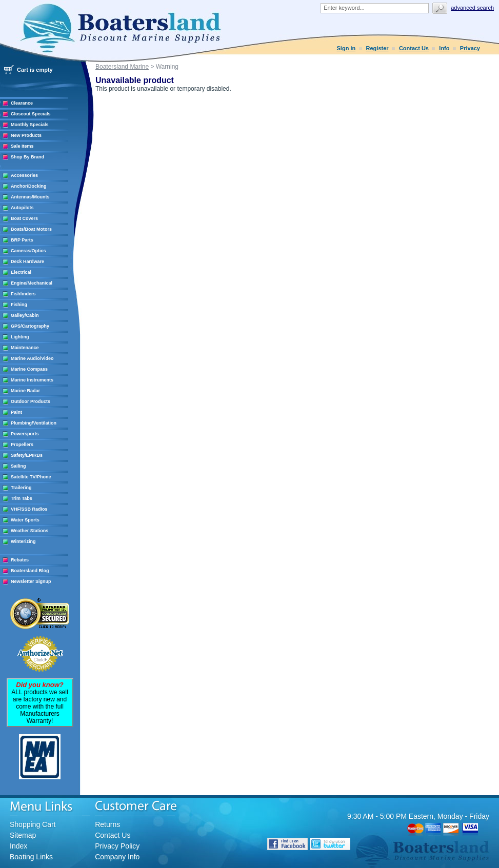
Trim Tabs (22, 498)
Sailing (18, 466)
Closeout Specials (31, 114)
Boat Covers (24, 218)
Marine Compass (29, 369)
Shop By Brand (27, 157)
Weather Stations (29, 531)
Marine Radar (25, 391)
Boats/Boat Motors (31, 229)
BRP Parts (22, 240)
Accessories (24, 175)
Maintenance (25, 348)
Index (18, 846)
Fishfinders (23, 294)
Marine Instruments (32, 380)
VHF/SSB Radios (29, 509)
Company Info (117, 857)
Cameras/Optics (28, 251)
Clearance (22, 103)
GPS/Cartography (30, 326)
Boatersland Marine (122, 67)
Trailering (21, 488)
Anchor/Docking (29, 186)
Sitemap (23, 835)
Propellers (22, 445)
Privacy (470, 48)
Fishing (19, 305)
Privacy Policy (117, 846)
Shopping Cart (33, 824)
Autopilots (22, 208)
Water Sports (25, 520)
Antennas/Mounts (30, 197)
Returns (107, 824)
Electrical (21, 272)
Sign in (346, 48)
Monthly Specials (30, 125)
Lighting (20, 337)
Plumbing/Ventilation (34, 423)
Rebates (20, 560)
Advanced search (472, 8)
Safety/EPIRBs (27, 455)
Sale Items (22, 146)
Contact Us (414, 48)
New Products (26, 135)
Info (444, 48)
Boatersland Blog (30, 571)
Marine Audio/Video (32, 358)
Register (377, 48)
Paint (16, 412)
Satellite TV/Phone (31, 477)
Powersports (25, 434)
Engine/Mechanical (32, 283)
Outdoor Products (31, 401)
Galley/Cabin (25, 315)
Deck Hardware (27, 261)
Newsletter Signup (31, 581)
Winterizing (23, 541)
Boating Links (31, 857)
